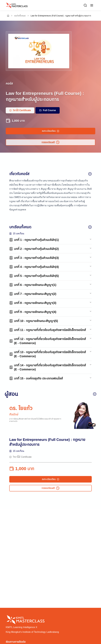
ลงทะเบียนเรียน (50, 131)
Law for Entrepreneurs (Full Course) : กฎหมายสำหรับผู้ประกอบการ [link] (61, 16)
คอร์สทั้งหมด (20, 16)
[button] (92, 5)
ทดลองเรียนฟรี (50, 142)
